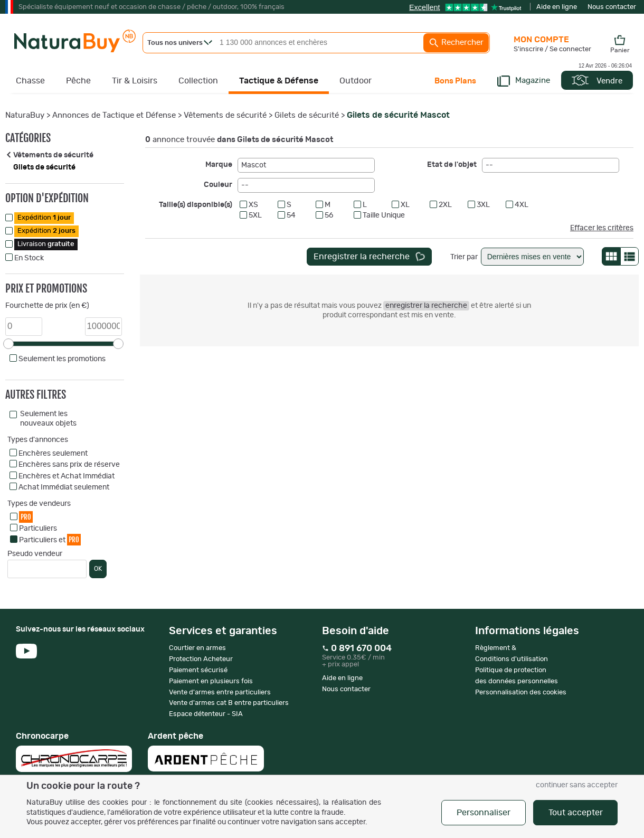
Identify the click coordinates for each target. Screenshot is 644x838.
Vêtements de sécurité (225, 115)
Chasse (30, 81)
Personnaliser (484, 813)
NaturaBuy (25, 115)
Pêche (78, 81)
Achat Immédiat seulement (64, 487)
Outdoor (356, 81)
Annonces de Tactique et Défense (114, 115)
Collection (198, 81)
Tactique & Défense (279, 81)
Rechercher (456, 43)
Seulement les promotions (62, 359)
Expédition (44, 218)
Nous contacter (612, 7)
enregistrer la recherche (426, 306)
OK (98, 569)
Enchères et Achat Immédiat (67, 476)
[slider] (8, 344)
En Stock (29, 258)
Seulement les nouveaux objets (48, 419)
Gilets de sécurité (307, 115)
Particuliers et (50, 539)
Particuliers (38, 529)
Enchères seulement (53, 454)
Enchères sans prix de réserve (69, 465)
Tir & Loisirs (135, 81)
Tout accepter (576, 813)
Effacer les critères (602, 228)
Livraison (46, 244)
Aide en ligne (557, 7)
